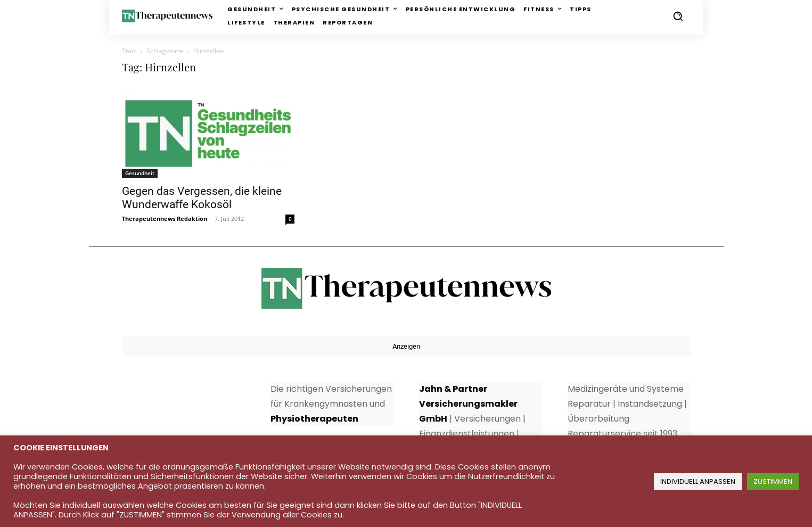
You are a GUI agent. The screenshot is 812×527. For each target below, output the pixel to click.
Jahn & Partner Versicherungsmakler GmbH (468, 404)
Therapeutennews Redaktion (165, 219)
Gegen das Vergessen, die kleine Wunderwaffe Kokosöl (202, 198)
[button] (678, 16)
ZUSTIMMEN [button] (773, 481)
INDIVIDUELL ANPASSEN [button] (698, 481)
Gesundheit (140, 173)
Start (129, 51)
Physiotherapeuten (314, 419)
